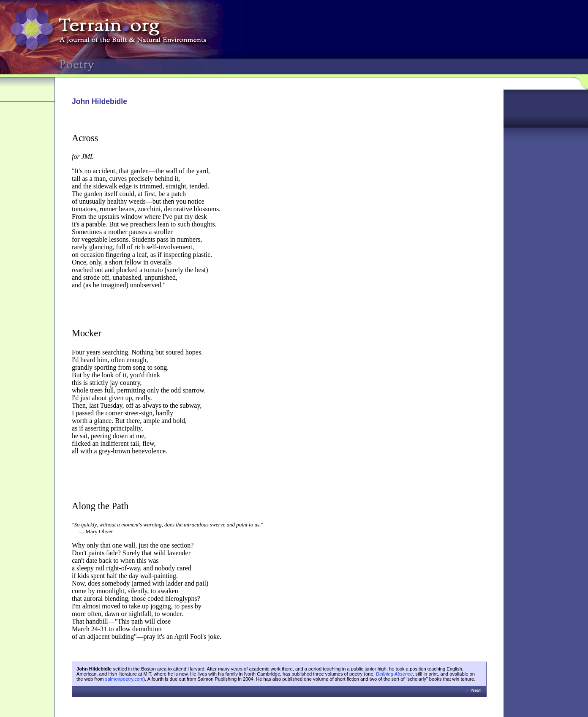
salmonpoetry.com (124, 679)
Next (476, 691)
